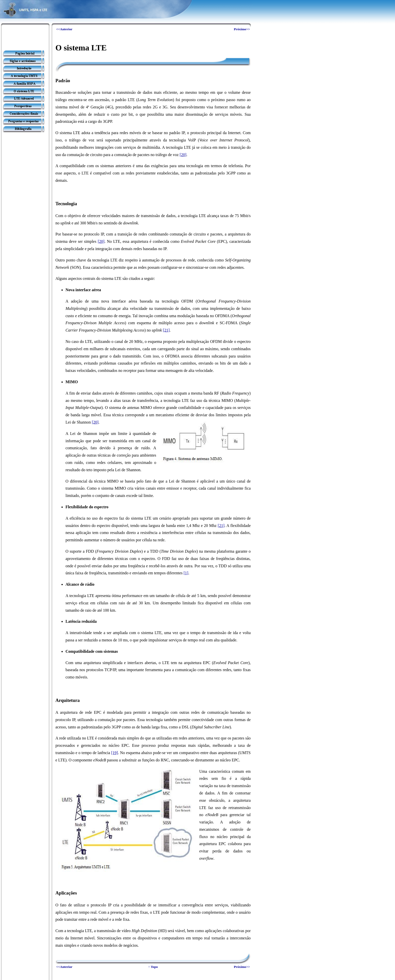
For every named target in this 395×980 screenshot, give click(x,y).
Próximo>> (242, 29)
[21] (166, 330)
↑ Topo (153, 967)
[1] (186, 573)
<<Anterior (64, 29)
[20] (183, 155)
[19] (114, 753)
